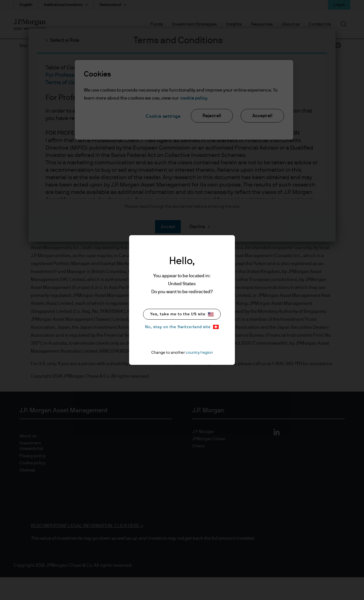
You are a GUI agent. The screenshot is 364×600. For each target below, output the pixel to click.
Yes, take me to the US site (182, 314)
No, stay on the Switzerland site (182, 327)
